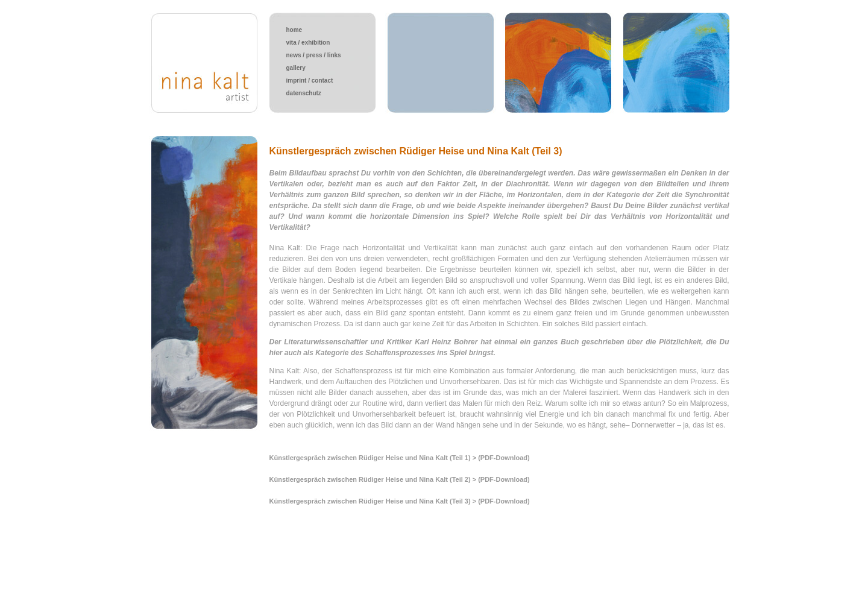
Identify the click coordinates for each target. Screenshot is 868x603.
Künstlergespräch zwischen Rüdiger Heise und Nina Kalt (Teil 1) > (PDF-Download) (400, 458)
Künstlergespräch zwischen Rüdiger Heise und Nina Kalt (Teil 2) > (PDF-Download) (400, 479)
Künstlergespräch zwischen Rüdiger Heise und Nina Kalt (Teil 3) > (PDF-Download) (400, 501)
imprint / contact (310, 81)
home (294, 30)
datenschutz (304, 93)
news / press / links (314, 55)
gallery (296, 68)
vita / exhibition (308, 43)
